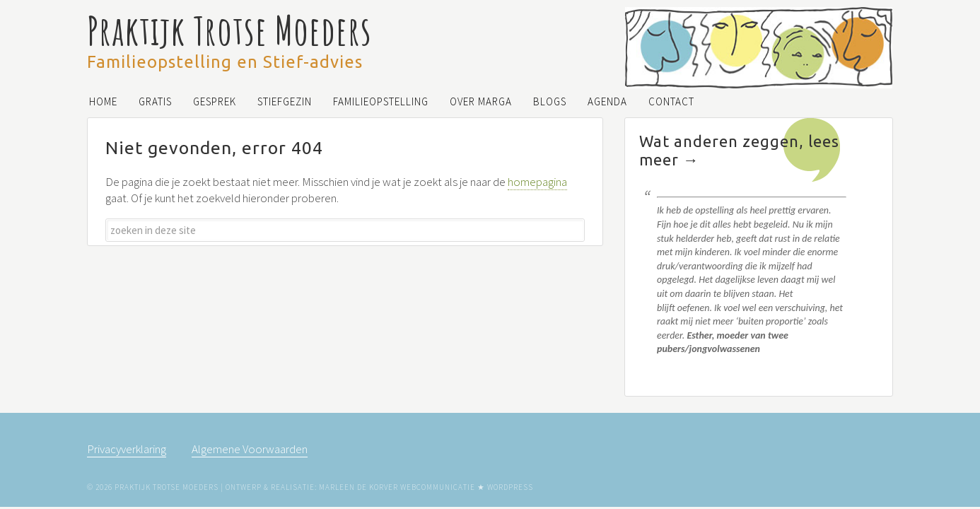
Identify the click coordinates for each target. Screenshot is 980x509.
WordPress (510, 487)
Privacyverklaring (127, 449)
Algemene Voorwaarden (250, 449)
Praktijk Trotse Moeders (229, 30)
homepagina (537, 182)
